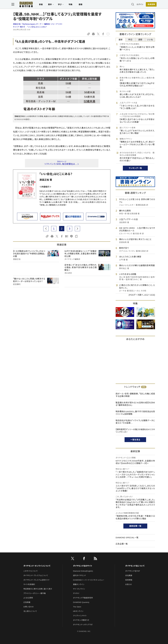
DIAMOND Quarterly (81, 602)
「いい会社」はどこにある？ (37, 27)
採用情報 (129, 580)
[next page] (77, 229)
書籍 (82, 5)
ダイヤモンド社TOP (133, 571)
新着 (43, 5)
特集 (72, 5)
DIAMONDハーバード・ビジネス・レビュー (89, 580)
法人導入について (30, 611)
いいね (150, 40)
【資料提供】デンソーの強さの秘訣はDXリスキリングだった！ (135, 431)
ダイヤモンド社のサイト (83, 566)
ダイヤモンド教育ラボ (81, 620)
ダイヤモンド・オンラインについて (37, 566)
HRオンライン (78, 611)
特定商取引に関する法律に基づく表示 (38, 589)
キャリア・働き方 (19, 27)
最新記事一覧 (135, 526)
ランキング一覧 (135, 168)
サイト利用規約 (29, 584)
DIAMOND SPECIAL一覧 (127, 538)
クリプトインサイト (80, 616)
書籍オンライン (79, 584)
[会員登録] (150, 5)
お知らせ (128, 584)
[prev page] (46, 229)
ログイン (138, 5)
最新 (121, 40)
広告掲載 (27, 602)
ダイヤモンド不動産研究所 (83, 598)
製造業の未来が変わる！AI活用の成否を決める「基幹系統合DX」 (135, 404)
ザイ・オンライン (79, 589)
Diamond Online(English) (83, 571)
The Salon (77, 607)
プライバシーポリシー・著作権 (35, 593)
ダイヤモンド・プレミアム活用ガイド (36, 580)
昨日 (130, 40)
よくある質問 (28, 598)
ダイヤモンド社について (135, 566)
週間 (140, 40)
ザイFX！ (76, 593)
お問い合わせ (28, 607)
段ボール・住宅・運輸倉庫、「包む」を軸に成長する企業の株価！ (135, 395)
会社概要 (129, 575)
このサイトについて (31, 571)
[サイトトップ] (25, 5)
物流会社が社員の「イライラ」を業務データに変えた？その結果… (135, 422)
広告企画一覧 (122, 544)
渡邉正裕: (38, 24)
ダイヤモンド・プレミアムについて (36, 575)
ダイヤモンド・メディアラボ (83, 625)
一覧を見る (135, 440)
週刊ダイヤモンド (80, 575)
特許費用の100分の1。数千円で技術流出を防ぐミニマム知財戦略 (135, 413)
